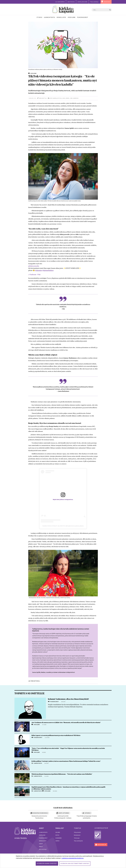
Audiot (41, 844)
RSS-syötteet (43, 849)
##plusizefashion (48, 270)
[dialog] (63, 861)
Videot (41, 847)
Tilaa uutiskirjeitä (78, 841)
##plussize (39, 270)
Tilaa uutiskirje (94, 2)
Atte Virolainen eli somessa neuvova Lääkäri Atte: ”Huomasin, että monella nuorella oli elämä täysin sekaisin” (66, 723)
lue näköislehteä (100, 828)
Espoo (57, 835)
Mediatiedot (77, 835)
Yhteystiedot (77, 832)
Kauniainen (58, 838)
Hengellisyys (43, 841)
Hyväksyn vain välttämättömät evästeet (75, 864)
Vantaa (57, 841)
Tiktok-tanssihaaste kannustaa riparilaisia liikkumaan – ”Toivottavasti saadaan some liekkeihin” (62, 774)
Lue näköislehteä (60, 2)
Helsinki (58, 832)
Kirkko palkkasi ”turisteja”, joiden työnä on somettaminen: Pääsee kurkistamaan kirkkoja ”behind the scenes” (66, 761)
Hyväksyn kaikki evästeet (47, 863)
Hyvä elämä (42, 835)
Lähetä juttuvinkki (82, 2)
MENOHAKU (107, 2)
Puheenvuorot (43, 838)
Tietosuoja (77, 838)
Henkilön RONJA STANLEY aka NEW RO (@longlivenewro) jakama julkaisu (63, 526)
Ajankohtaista (43, 832)
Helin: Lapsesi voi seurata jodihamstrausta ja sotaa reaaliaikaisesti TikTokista (56, 735)
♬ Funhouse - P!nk (34, 275)
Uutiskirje (88, 813)
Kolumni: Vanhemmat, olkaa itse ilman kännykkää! (68, 699)
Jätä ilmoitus (71, 2)
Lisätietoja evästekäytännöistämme (72, 858)
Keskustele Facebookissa (40, 813)
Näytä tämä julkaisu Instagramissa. (63, 499)
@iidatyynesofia (34, 266)
